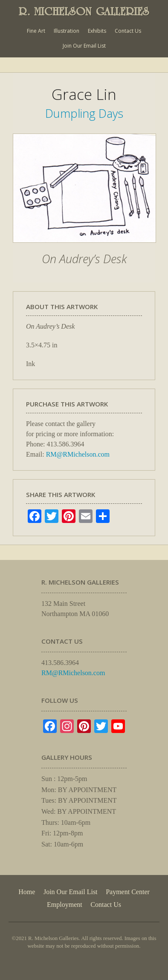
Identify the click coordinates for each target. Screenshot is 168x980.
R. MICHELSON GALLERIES (84, 11)
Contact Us (128, 31)
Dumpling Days (84, 113)
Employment (65, 905)
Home (27, 892)
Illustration (67, 31)
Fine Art (36, 31)
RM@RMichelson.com (78, 454)
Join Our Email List (84, 46)
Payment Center (128, 892)
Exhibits (97, 31)
